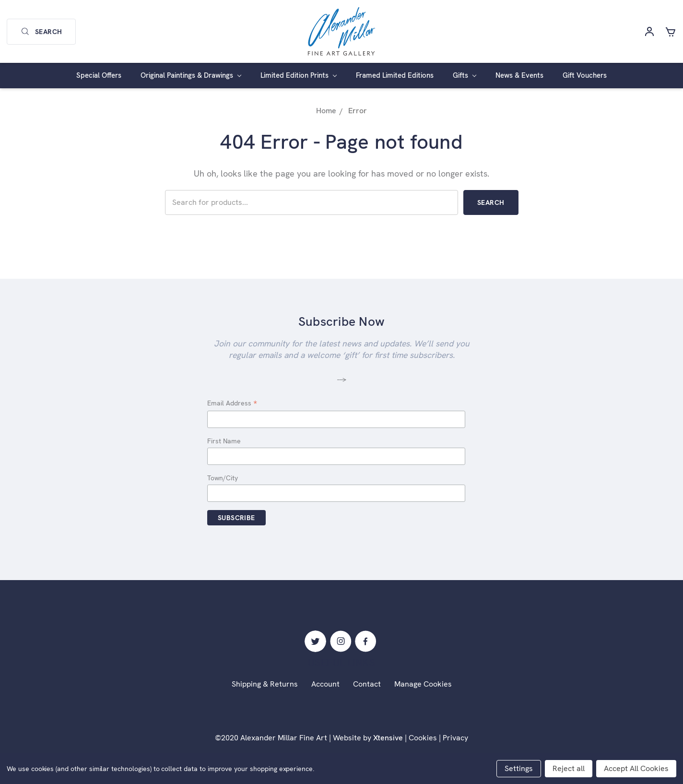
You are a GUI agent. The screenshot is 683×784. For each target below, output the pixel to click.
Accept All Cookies (636, 768)
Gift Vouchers (585, 75)
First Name (224, 441)
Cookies (423, 738)
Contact (367, 684)
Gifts (465, 75)
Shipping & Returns (265, 684)
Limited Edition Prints (299, 75)
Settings (519, 768)
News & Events (519, 75)
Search (41, 32)
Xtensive (388, 738)
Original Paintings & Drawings (191, 75)
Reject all (569, 768)
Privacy (455, 738)
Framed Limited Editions (395, 75)
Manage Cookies (423, 684)
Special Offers (99, 75)
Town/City (223, 478)
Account (325, 684)
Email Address (232, 404)
